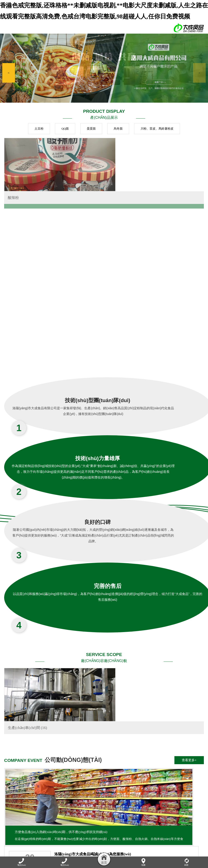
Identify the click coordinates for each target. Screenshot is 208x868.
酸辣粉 (13, 207)
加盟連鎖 (170, 824)
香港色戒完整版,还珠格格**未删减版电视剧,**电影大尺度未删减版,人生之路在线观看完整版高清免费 (67, 843)
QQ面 (65, 129)
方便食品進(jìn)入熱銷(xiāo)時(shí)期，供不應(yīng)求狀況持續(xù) (36, 725)
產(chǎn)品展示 (93, 824)
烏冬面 (118, 129)
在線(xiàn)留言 (188, 824)
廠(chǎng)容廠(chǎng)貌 (121, 824)
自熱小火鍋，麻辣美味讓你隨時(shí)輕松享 (114, 705)
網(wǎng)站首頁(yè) (17, 824)
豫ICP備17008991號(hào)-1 (143, 808)
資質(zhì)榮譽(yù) (150, 824)
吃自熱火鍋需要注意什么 (175, 684)
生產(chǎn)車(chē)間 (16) (27, 636)
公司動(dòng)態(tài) (68, 824)
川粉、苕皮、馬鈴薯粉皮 (157, 129)
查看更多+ (189, 669)
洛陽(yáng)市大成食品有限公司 (177, 726)
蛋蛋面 (91, 129)
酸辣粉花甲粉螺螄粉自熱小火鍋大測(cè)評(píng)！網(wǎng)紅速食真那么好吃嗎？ (177, 705)
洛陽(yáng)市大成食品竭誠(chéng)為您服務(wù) (114, 684)
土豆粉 (39, 129)
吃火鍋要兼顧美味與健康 (112, 726)
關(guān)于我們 (43, 824)
